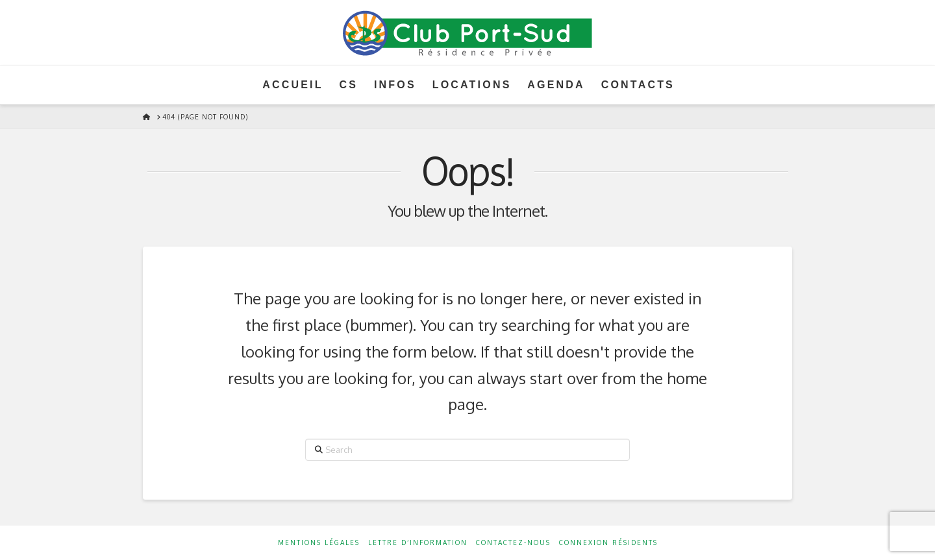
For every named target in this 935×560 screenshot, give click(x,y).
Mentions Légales (319, 542)
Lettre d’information (418, 542)
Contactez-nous (513, 542)
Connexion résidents (608, 542)
